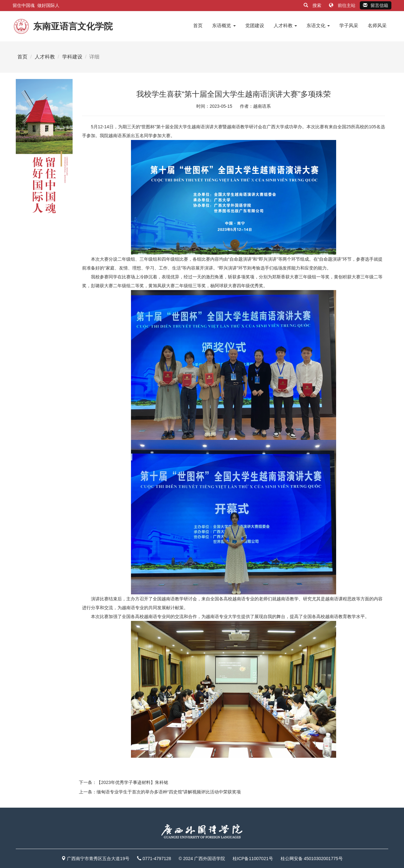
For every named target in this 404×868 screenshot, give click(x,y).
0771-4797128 (157, 859)
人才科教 (285, 25)
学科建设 (72, 57)
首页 (198, 25)
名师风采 (377, 25)
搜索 (313, 5)
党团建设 (255, 25)
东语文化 (318, 25)
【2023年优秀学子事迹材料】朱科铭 (132, 782)
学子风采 (349, 25)
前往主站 (343, 5)
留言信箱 (376, 5)
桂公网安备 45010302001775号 (312, 859)
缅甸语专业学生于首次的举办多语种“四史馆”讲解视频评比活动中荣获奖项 (169, 792)
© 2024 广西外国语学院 (202, 859)
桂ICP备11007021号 (253, 859)
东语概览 (224, 25)
